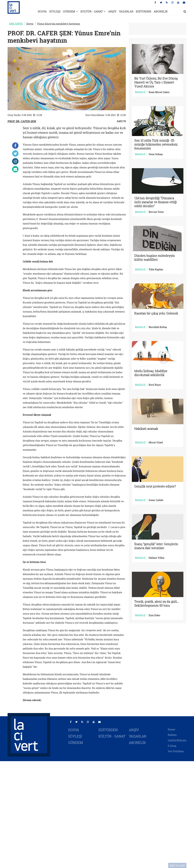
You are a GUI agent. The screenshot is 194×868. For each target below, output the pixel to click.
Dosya (30, 24)
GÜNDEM (69, 11)
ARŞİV (112, 11)
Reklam (172, 735)
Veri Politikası (176, 751)
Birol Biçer (155, 385)
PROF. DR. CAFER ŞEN (22, 121)
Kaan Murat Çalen (159, 92)
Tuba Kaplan (156, 269)
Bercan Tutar (156, 212)
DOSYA (42, 11)
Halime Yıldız (156, 558)
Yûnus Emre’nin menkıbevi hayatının (59, 24)
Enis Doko (154, 615)
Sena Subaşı (156, 154)
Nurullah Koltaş (158, 327)
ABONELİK (161, 11)
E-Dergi (172, 746)
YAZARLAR (126, 11)
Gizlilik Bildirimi (177, 740)
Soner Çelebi (156, 500)
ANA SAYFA (16, 24)
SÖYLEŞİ (55, 11)
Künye (171, 729)
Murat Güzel (156, 442)
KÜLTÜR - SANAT (92, 11)
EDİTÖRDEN (144, 11)
